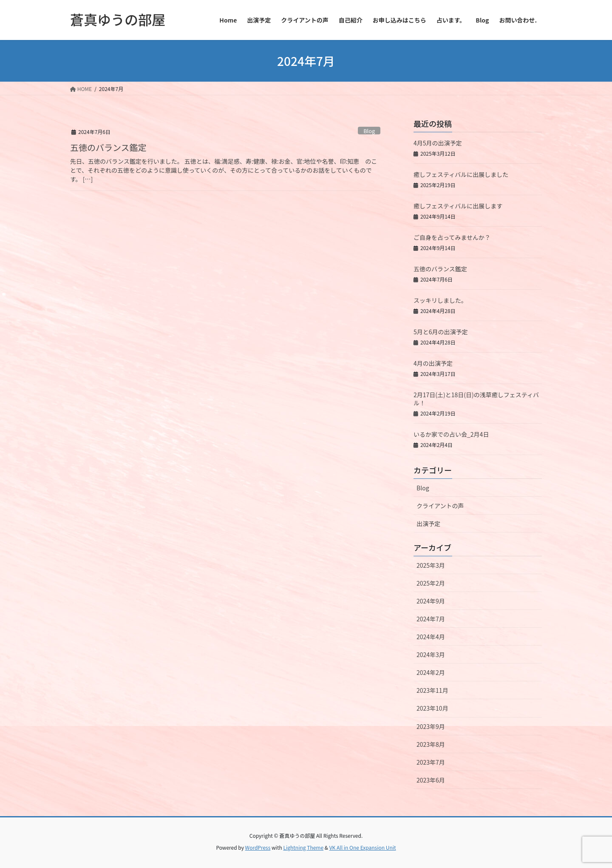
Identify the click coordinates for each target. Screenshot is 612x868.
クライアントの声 (440, 506)
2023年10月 (432, 708)
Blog (369, 131)
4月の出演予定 (433, 363)
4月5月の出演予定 (438, 143)
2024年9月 (431, 601)
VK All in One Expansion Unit (363, 847)
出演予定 (428, 524)
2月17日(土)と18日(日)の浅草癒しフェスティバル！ (476, 399)
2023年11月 (432, 690)
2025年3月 (431, 565)
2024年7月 (431, 619)
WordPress (258, 847)
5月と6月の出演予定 (441, 332)
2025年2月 (431, 583)
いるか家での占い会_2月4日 (451, 434)
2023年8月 (431, 744)
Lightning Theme (303, 847)
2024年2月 (431, 672)
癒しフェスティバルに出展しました (461, 174)
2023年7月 (431, 762)
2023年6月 (431, 780)
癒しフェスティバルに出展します (458, 206)
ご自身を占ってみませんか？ (452, 237)
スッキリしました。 (440, 300)
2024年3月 (431, 655)
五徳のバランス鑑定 (108, 147)
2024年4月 (431, 637)
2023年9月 (431, 726)
